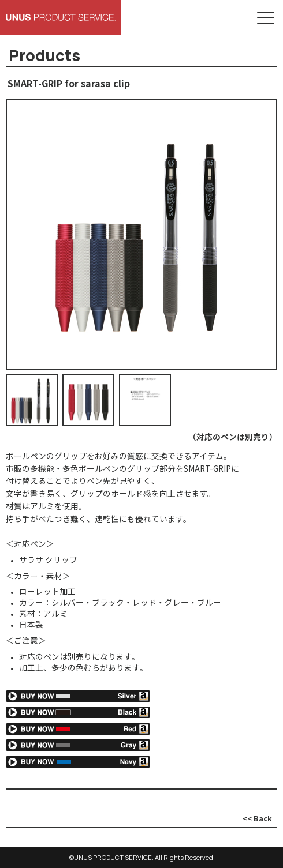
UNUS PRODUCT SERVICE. (114, 857)
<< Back (257, 818)
